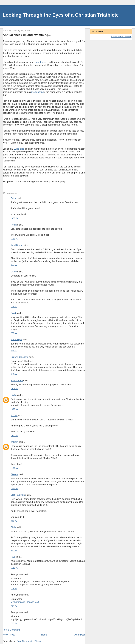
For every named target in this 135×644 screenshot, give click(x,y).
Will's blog (19, 149)
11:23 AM (14, 468)
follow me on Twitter (121, 36)
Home (44, 635)
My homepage (18, 602)
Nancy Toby (17, 381)
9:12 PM (14, 521)
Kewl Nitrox (16, 245)
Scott (13, 313)
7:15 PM (14, 623)
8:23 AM (14, 550)
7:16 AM (14, 307)
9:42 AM (14, 374)
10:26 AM (14, 389)
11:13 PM (14, 568)
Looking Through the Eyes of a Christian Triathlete (61, 15)
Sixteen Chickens (19, 357)
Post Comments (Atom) (29, 641)
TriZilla (14, 415)
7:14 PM (14, 606)
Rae (13, 557)
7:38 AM (14, 333)
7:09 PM (14, 589)
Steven (14, 474)
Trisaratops (16, 339)
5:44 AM (14, 265)
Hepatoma (40, 62)
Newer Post (9, 635)
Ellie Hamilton (18, 495)
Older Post (79, 635)
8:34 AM (14, 351)
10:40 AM (14, 436)
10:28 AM (14, 409)
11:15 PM (14, 239)
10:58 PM (14, 218)
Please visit (33, 602)
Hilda (13, 395)
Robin (14, 225)
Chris (13, 527)
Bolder (14, 198)
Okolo (14, 272)
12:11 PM (14, 489)
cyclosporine (37, 92)
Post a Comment (11, 630)
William (14, 442)
